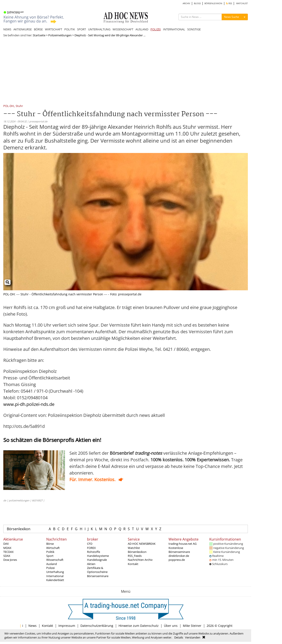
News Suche (232, 17)
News (32, 626)
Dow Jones (10, 560)
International (55, 576)
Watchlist (134, 548)
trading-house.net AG (183, 544)
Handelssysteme (98, 556)
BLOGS (197, 3)
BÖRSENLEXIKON (213, 3)
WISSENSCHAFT (123, 29)
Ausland (52, 564)
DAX (6, 544)
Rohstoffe (94, 552)
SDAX (7, 556)
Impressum (67, 626)
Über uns (171, 626)
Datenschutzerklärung (97, 626)
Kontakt (133, 564)
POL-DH (9, 106)
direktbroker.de (179, 556)
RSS (229, 3)
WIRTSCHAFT (54, 29)
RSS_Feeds (135, 556)
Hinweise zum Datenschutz (139, 626)
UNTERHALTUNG (99, 29)
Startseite (39, 35)
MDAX (7, 548)
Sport (50, 556)
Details (179, 637)
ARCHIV (186, 3)
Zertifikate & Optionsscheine (97, 570)
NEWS (7, 29)
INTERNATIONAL (174, 29)
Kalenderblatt (55, 580)
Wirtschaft (53, 548)
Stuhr (19, 106)
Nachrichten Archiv (140, 560)
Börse (50, 544)
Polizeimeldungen (60, 35)
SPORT (82, 29)
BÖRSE (38, 29)
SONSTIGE (194, 29)
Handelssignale (97, 560)
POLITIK (70, 29)
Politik (50, 552)
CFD (90, 544)
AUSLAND (142, 29)
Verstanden (193, 637)
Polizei (50, 568)
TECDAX (8, 552)
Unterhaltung (55, 572)
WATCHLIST (242, 3)
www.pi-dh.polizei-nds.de (29, 404)
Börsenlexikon (19, 529)
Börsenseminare (98, 576)
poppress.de (177, 560)
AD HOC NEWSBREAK (142, 544)
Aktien (91, 564)
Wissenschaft (55, 560)
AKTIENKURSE (23, 29)
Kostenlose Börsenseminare (179, 550)
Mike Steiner (192, 626)
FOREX (91, 548)
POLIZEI (156, 29)
